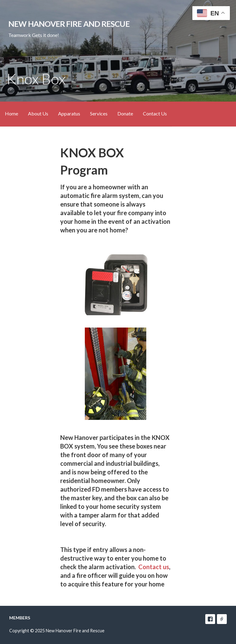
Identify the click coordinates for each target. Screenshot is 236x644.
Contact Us (155, 113)
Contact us (154, 567)
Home (12, 113)
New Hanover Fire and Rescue (69, 24)
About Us (38, 113)
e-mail (222, 619)
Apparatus (69, 113)
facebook (210, 619)
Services (99, 113)
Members (20, 618)
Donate (125, 113)
